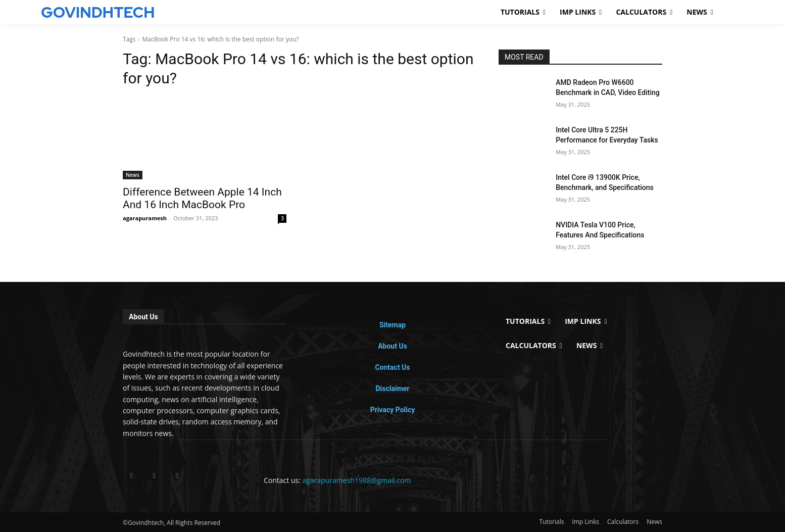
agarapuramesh (145, 218)
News (133, 175)
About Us (392, 346)
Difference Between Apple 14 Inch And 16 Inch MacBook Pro (202, 198)
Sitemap (392, 325)
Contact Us (392, 367)
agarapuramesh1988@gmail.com (357, 480)
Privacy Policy (393, 410)
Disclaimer (392, 389)
